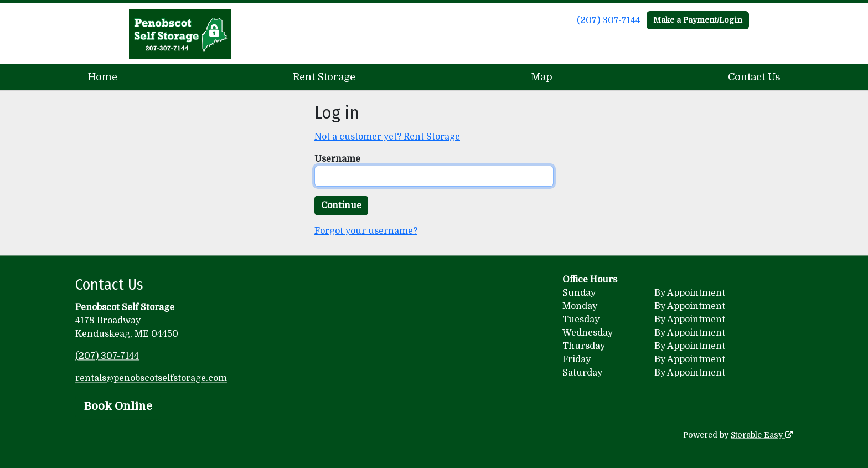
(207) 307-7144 (609, 20)
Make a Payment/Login (698, 20)
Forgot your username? (366, 231)
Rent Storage (324, 77)
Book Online (118, 406)
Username (337, 159)
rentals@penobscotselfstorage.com (151, 378)
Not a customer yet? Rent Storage (387, 137)
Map (542, 77)
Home (103, 77)
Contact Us (754, 77)
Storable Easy (762, 435)
